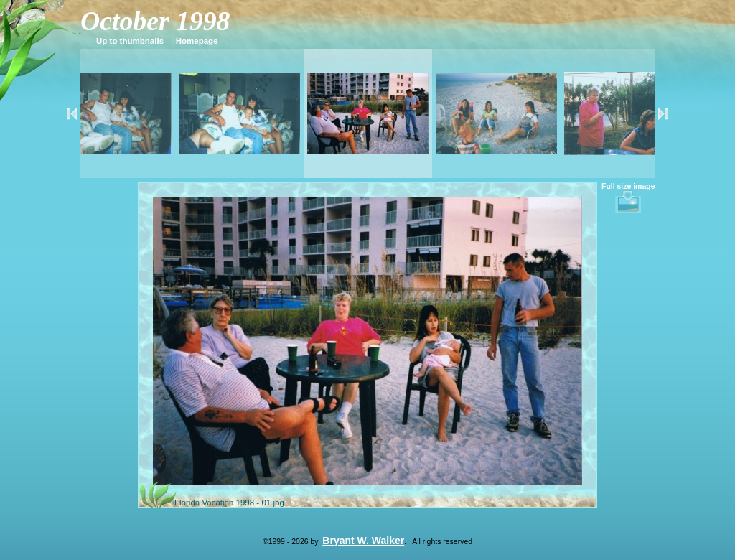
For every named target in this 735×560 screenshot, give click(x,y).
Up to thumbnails (130, 41)
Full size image (628, 198)
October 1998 (155, 21)
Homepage (197, 41)
